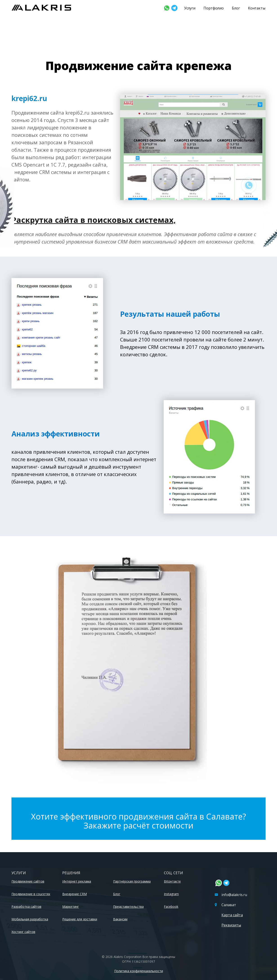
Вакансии (120, 919)
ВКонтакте (172, 881)
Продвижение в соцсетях (31, 894)
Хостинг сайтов (23, 932)
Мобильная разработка (30, 919)
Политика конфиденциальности (139, 971)
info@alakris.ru (231, 895)
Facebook (171, 907)
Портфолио (214, 8)
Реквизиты (231, 925)
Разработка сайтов (26, 907)
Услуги (190, 8)
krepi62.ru (29, 98)
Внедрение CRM (75, 894)
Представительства (128, 907)
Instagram (171, 894)
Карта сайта (232, 915)
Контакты (257, 8)
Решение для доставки (80, 919)
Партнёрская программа (132, 881)
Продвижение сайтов (28, 881)
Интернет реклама (77, 881)
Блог (236, 8)
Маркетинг (71, 907)
